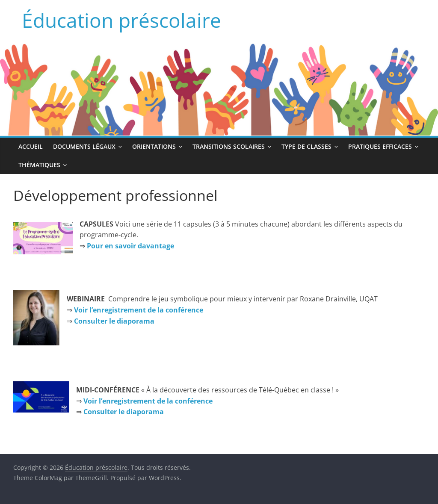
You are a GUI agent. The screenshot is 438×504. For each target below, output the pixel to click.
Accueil (31, 146)
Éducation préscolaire (121, 20)
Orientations (154, 146)
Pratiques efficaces (380, 146)
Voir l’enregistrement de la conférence (139, 310)
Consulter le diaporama (124, 412)
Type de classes (306, 146)
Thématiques (39, 165)
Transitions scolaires (229, 146)
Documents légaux (84, 146)
